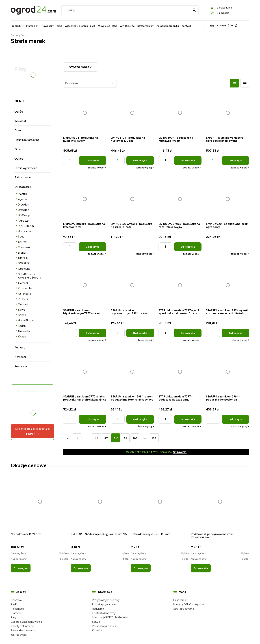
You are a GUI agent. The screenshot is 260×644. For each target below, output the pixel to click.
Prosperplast (26, 288)
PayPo (15, 604)
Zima (18, 149)
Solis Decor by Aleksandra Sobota (30, 276)
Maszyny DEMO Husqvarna (189, 604)
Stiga (21, 236)
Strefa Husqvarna (184, 609)
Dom (18, 130)
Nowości (20, 357)
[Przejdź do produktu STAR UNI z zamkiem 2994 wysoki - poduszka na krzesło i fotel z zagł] (228, 285)
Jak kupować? (19, 635)
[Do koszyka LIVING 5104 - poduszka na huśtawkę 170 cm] (140, 161)
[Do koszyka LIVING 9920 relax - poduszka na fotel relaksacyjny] (188, 247)
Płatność (16, 613)
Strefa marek (23, 187)
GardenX (23, 283)
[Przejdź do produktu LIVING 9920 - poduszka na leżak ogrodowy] (228, 199)
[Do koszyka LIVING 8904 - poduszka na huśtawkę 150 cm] (93, 161)
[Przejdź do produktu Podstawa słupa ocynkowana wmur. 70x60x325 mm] (220, 506)
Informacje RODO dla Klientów (110, 617)
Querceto (24, 331)
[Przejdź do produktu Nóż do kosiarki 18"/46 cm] (40, 506)
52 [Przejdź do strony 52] (135, 438)
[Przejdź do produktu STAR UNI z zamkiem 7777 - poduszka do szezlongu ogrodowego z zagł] (180, 372)
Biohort (23, 253)
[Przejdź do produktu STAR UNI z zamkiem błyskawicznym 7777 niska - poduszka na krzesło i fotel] (85, 285)
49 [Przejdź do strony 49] (106, 438)
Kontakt (97, 630)
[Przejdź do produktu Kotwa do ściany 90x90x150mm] (160, 506)
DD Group (24, 215)
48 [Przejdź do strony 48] (96, 438)
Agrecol (23, 199)
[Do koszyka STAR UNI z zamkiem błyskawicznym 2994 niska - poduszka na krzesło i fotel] (140, 333)
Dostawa (16, 600)
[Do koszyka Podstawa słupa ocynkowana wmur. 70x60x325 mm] (201, 568)
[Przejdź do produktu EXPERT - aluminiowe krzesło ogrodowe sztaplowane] (228, 113)
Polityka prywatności (105, 604)
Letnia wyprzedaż (26, 168)
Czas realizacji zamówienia (26, 622)
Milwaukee (24, 247)
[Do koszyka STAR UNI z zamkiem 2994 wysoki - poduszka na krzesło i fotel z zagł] (236, 333)
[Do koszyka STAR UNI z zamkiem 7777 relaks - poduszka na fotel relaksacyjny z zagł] (93, 419)
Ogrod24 (24, 221)
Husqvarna (24, 231)
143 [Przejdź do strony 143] (154, 438)
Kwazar (22, 336)
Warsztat (20, 121)
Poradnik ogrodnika (104, 626)
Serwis (96, 622)
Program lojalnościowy (106, 600)
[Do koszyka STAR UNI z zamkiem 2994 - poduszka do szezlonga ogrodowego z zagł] (236, 419)
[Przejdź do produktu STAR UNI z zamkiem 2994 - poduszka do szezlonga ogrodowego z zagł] (228, 372)
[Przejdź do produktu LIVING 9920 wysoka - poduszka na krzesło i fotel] (132, 199)
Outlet (19, 158)
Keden (22, 326)
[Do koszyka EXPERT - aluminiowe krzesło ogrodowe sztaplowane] (236, 161)
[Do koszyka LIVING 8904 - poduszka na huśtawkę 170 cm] (188, 161)
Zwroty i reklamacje (22, 626)
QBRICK (23, 258)
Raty (14, 617)
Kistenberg (25, 294)
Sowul (22, 310)
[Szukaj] (194, 10)
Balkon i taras (23, 177)
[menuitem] (17, 26)
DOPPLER (24, 263)
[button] (97, 168)
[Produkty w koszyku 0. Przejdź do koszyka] (227, 25)
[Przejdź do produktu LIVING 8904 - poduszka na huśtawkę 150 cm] (85, 113)
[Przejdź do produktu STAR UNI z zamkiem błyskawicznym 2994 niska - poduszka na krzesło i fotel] (132, 285)
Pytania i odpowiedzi (23, 630)
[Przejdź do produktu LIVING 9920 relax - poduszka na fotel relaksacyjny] (180, 199)
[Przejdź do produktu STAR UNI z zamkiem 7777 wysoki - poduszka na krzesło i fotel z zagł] (180, 285)
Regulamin (98, 609)
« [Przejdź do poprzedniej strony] (68, 438)
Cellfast (23, 242)
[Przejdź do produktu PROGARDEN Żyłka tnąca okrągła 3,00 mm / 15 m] (100, 506)
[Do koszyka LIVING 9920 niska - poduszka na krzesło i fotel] (93, 247)
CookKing (24, 269)
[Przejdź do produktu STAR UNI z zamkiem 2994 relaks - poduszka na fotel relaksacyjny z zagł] (132, 372)
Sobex (22, 315)
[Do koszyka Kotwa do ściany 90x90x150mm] (141, 568)
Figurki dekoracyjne (27, 140)
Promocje (21, 366)
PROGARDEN (26, 226)
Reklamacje (18, 609)
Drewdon (24, 204)
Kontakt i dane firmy (104, 613)
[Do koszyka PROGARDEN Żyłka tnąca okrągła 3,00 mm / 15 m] (81, 568)
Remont (20, 347)
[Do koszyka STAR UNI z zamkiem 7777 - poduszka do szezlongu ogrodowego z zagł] (188, 419)
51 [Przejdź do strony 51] (125, 438)
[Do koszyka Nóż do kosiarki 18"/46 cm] (21, 568)
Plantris (22, 194)
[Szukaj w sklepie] (127, 10)
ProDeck (23, 299)
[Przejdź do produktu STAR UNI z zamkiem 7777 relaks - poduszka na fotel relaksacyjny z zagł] (85, 372)
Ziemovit (23, 304)
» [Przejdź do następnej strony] (164, 438)
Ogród (19, 111)
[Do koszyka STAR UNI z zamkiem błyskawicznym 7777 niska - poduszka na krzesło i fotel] (93, 333)
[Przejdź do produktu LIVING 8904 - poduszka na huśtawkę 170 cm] (180, 113)
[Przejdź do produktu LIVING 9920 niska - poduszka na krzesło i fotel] (85, 199)
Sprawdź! (180, 452)
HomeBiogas (26, 320)
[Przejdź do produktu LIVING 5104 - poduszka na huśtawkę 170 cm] (132, 113)
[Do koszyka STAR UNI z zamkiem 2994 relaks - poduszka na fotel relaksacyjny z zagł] (140, 419)
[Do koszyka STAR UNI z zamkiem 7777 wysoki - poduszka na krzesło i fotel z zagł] (188, 333)
